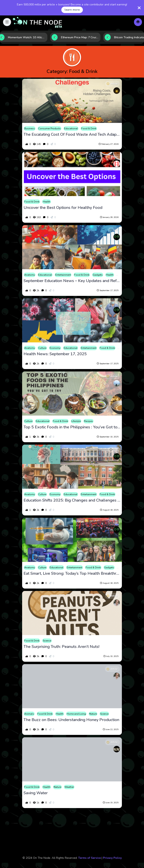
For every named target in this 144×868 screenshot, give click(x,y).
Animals (29, 714)
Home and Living (76, 714)
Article (112, 84)
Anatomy (30, 275)
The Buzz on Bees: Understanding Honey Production (71, 720)
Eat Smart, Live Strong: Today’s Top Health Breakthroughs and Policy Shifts (72, 574)
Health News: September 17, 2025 (55, 354)
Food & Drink (89, 128)
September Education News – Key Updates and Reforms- (72, 281)
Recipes (88, 421)
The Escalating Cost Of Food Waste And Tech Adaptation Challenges (72, 135)
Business (30, 128)
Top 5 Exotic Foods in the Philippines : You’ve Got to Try (72, 427)
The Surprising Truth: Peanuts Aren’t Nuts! (61, 647)
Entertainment (63, 275)
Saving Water (36, 793)
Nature (93, 714)
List (114, 230)
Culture (42, 348)
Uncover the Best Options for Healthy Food (63, 208)
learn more (72, 10)
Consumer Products (49, 128)
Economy (55, 348)
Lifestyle (76, 421)
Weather (69, 787)
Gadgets (98, 275)
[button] (7, 22)
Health (47, 202)
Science (47, 641)
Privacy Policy (112, 858)
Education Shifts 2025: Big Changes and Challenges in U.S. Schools (72, 500)
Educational (71, 128)
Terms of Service (89, 858)
